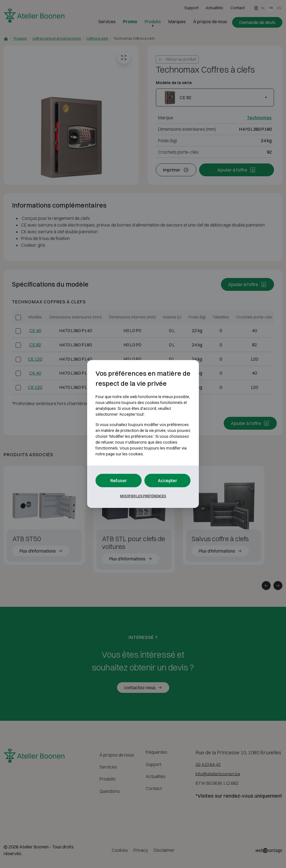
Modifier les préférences (143, 496)
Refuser (119, 481)
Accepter (168, 481)
